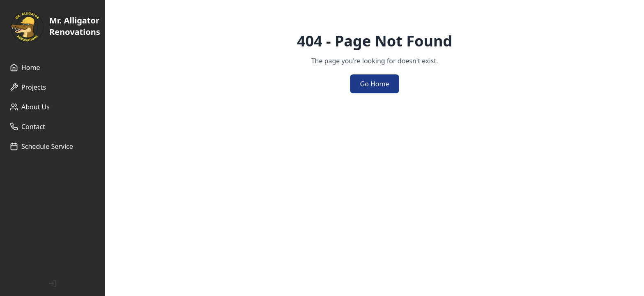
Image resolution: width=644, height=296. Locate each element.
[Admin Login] (53, 284)
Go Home (374, 84)
